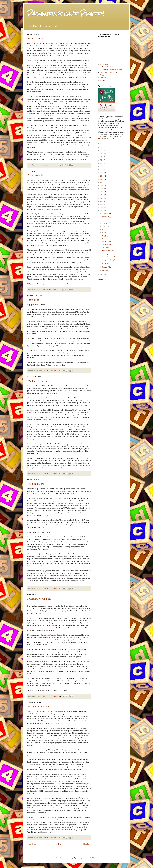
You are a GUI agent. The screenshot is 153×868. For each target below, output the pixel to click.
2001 (102, 211)
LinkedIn (103, 80)
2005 (102, 198)
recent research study (45, 322)
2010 (102, 182)
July (103, 229)
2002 (102, 208)
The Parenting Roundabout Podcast (111, 70)
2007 (102, 192)
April (104, 239)
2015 (102, 166)
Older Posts (87, 844)
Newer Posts (32, 844)
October (105, 220)
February (105, 267)
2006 (102, 195)
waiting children (52, 101)
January (105, 270)
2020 (102, 151)
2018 (102, 157)
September (105, 223)
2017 (102, 160)
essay (36, 104)
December (105, 214)
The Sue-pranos (36, 484)
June (104, 233)
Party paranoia (35, 175)
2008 (102, 189)
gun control (84, 104)
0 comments (53, 165)
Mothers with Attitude (107, 67)
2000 (102, 274)
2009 (102, 186)
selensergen (80, 858)
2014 (102, 170)
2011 (102, 179)
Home (60, 844)
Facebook (103, 78)
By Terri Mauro (105, 64)
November (105, 217)
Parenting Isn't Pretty (66, 13)
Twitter (102, 75)
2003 (102, 204)
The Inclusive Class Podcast (108, 72)
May (104, 236)
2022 (102, 147)
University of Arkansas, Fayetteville (53, 635)
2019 (102, 154)
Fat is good (33, 300)
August (104, 226)
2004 (102, 201)
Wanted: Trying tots (38, 381)
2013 (102, 173)
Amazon (100, 139)
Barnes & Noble (110, 139)
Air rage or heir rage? (39, 706)
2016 (102, 163)
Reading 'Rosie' (36, 39)
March (104, 264)
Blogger (95, 858)
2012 (102, 176)
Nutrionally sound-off (39, 599)
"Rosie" (59, 55)
